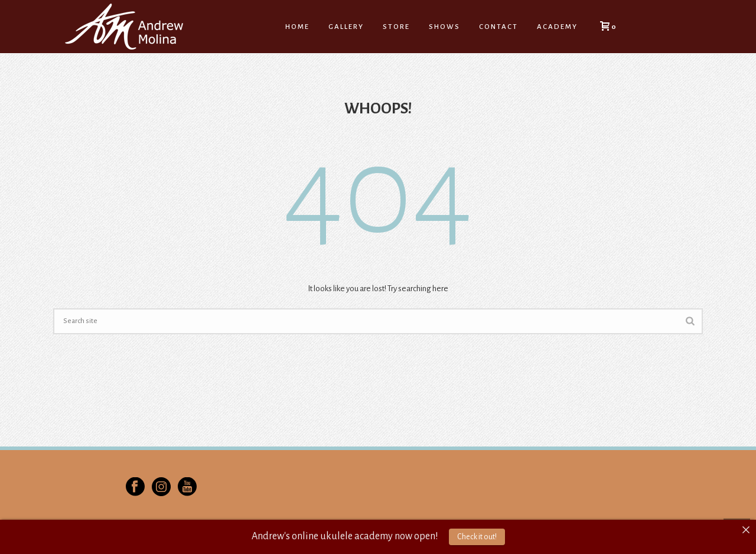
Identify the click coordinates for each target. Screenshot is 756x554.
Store (396, 27)
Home (297, 27)
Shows (444, 27)
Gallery (346, 27)
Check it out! (477, 537)
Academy (557, 27)
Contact (498, 27)
